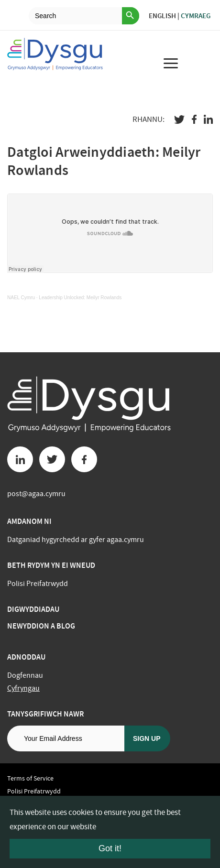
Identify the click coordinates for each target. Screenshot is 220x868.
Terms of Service (30, 778)
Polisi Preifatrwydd (38, 584)
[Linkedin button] (20, 459)
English (162, 16)
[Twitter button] (52, 459)
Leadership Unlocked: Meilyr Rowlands (80, 298)
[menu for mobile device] (171, 63)
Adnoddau (26, 657)
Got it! (110, 848)
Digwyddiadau (33, 609)
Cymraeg (196, 16)
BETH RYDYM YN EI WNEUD (51, 565)
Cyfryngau (23, 688)
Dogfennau (25, 675)
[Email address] (66, 738)
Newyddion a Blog (41, 626)
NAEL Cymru (21, 298)
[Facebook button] (84, 459)
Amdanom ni (29, 521)
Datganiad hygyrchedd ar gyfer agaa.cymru (76, 540)
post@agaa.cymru (36, 494)
